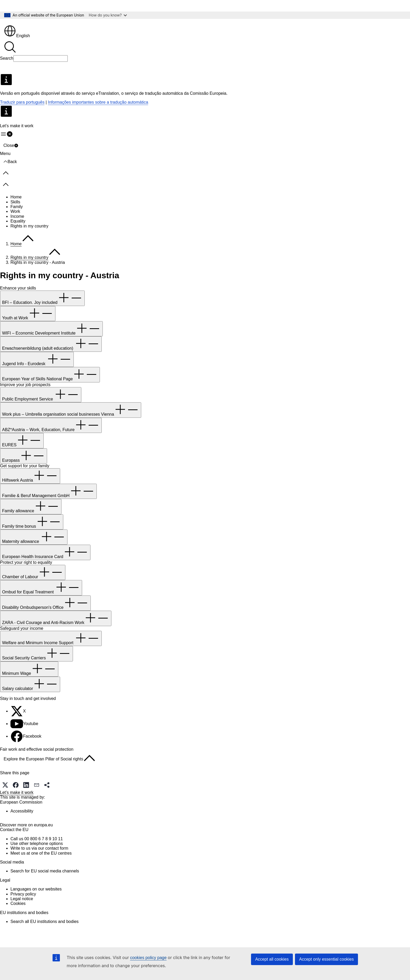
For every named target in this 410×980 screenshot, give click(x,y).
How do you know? (108, 15)
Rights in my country (29, 235)
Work (15, 220)
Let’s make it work (17, 801)
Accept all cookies (272, 959)
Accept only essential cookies (326, 959)
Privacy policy (23, 912)
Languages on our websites (36, 907)
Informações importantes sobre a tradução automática (98, 111)
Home (16, 206)
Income (17, 225)
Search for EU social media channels (45, 889)
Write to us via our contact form (39, 866)
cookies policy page (148, 958)
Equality (18, 230)
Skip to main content (23, 6)
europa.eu (43, 843)
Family (17, 216)
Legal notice (22, 917)
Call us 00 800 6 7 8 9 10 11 (37, 857)
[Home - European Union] (22, 26)
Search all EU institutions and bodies (45, 939)
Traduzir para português (22, 111)
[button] (5, 794)
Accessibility (22, 820)
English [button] (17, 45)
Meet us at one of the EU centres (41, 871)
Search (7, 67)
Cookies (18, 921)
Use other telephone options (37, 861)
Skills (15, 211)
